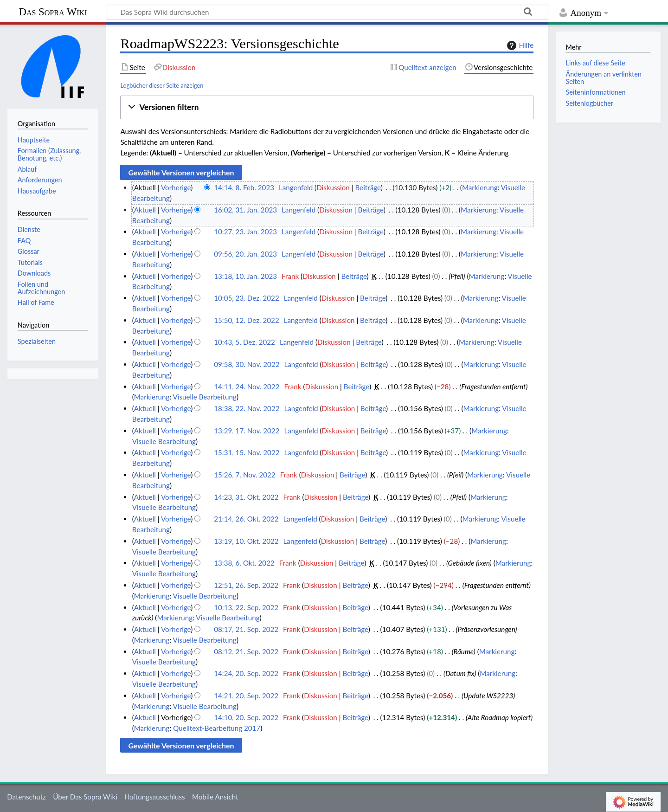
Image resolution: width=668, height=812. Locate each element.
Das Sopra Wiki (53, 12)
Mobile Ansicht (215, 797)
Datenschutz (26, 797)
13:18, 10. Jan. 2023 (245, 276)
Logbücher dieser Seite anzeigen (162, 85)
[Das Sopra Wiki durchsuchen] (327, 12)
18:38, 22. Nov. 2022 (247, 408)
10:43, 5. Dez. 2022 (244, 342)
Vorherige (176, 187)
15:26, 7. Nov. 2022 (244, 475)
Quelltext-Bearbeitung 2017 (217, 728)
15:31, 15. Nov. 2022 (247, 452)
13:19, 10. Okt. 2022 (246, 541)
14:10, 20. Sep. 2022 (246, 717)
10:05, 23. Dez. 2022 (247, 298)
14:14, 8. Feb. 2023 (244, 187)
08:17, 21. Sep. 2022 (246, 629)
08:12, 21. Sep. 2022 (246, 651)
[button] (327, 107)
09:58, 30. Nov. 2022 (247, 364)
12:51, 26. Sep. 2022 (246, 585)
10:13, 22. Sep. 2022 (246, 607)
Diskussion (333, 187)
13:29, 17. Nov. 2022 (247, 431)
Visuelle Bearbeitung (205, 397)
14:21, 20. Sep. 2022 (246, 696)
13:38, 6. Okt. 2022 (244, 563)
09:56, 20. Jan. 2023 (245, 254)
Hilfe (519, 45)
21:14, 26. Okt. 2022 (246, 519)
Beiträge (368, 187)
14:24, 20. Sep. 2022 (246, 673)
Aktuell (145, 210)
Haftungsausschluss (155, 797)
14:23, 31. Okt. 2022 (246, 497)
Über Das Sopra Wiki (85, 797)
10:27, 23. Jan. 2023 (245, 232)
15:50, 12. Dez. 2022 (247, 320)
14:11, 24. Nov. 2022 (247, 387)
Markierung (480, 187)
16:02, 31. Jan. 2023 (245, 210)
